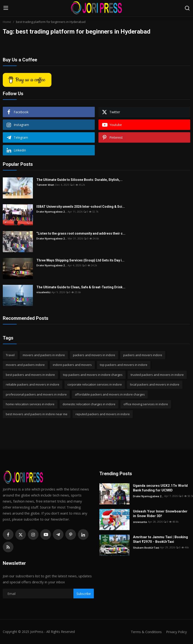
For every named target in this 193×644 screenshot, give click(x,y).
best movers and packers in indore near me (37, 414)
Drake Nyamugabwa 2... (52, 212)
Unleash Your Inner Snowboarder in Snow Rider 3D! (160, 514)
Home (7, 22)
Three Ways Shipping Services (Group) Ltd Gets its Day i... (80, 260)
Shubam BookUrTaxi (146, 547)
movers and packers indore (25, 365)
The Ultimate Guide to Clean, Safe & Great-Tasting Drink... (81, 287)
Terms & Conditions (145, 632)
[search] (187, 8)
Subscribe (84, 594)
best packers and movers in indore (30, 375)
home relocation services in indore (30, 404)
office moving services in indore (146, 404)
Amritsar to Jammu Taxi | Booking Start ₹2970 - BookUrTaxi (160, 539)
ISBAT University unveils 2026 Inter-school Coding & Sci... (81, 207)
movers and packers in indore (44, 355)
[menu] (6, 8)
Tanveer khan (45, 185)
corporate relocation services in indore (95, 384)
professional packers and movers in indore (36, 394)
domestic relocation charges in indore (89, 404)
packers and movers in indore (94, 355)
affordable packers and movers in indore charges (110, 394)
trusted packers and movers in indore (157, 375)
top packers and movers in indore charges (93, 375)
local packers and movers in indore (155, 384)
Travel (10, 355)
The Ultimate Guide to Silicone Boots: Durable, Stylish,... (79, 180)
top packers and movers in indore (124, 365)
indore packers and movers (72, 365)
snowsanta (140, 522)
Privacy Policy (176, 632)
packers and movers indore (143, 355)
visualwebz (43, 292)
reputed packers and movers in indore (103, 414)
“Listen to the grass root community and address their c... (81, 233)
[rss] (8, 547)
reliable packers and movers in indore (33, 384)
